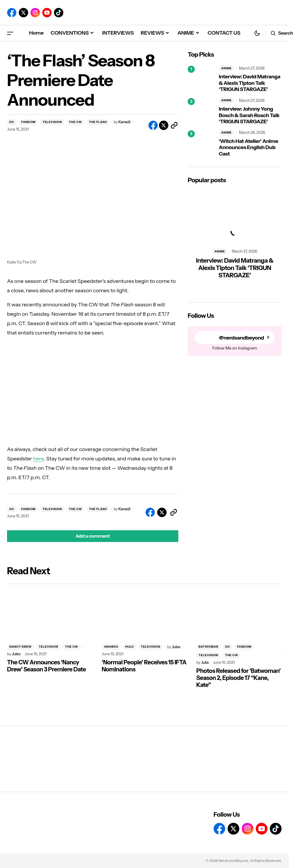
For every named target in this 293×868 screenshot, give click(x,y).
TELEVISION (52, 122)
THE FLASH (98, 122)
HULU (129, 647)
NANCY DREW (21, 647)
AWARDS (111, 647)
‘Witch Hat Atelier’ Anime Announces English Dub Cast (248, 148)
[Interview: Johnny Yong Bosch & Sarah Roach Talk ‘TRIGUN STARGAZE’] (201, 111)
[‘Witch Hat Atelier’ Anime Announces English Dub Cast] (201, 143)
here (39, 459)
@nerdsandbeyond (241, 338)
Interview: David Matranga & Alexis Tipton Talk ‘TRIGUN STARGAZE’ (250, 83)
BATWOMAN (208, 647)
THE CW (75, 122)
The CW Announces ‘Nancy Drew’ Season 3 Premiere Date (46, 666)
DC (12, 122)
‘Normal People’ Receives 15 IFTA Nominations (144, 666)
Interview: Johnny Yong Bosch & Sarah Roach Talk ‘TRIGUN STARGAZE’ (249, 115)
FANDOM (28, 122)
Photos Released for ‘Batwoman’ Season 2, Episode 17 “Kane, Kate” (238, 678)
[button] (10, 33)
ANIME (226, 68)
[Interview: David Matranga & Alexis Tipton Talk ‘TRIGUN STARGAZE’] (201, 79)
